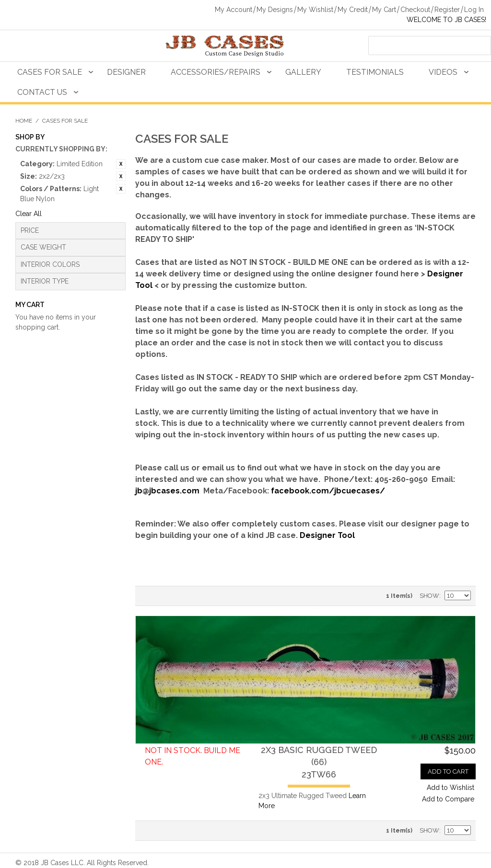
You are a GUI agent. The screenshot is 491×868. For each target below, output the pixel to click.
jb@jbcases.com (167, 491)
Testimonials (375, 72)
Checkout (415, 10)
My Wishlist (315, 10)
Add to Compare (448, 799)
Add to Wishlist (450, 788)
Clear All (29, 214)
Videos (443, 72)
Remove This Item (121, 164)
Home (24, 121)
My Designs (275, 10)
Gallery (303, 72)
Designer (126, 72)
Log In (474, 10)
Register (447, 10)
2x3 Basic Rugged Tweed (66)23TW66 (319, 762)
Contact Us (42, 92)
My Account (234, 10)
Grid (164, 596)
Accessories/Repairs (216, 72)
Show (429, 596)
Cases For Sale (50, 72)
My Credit (353, 10)
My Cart (384, 10)
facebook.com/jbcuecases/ (328, 491)
